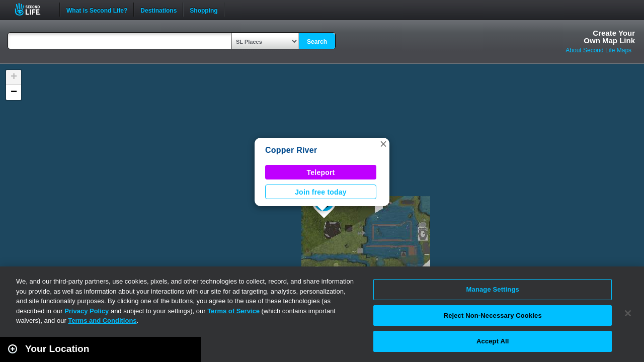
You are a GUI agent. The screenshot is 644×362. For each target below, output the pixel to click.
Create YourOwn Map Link (609, 37)
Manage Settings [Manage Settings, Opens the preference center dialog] (493, 289)
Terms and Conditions (102, 321)
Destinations (158, 10)
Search (317, 42)
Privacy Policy (87, 311)
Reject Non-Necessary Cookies (493, 315)
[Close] (628, 313)
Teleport (321, 172)
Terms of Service (233, 311)
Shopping (204, 10)
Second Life (33, 9)
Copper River (291, 150)
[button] (383, 144)
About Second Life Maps (598, 50)
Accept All (493, 341)
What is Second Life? (97, 10)
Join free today (321, 192)
